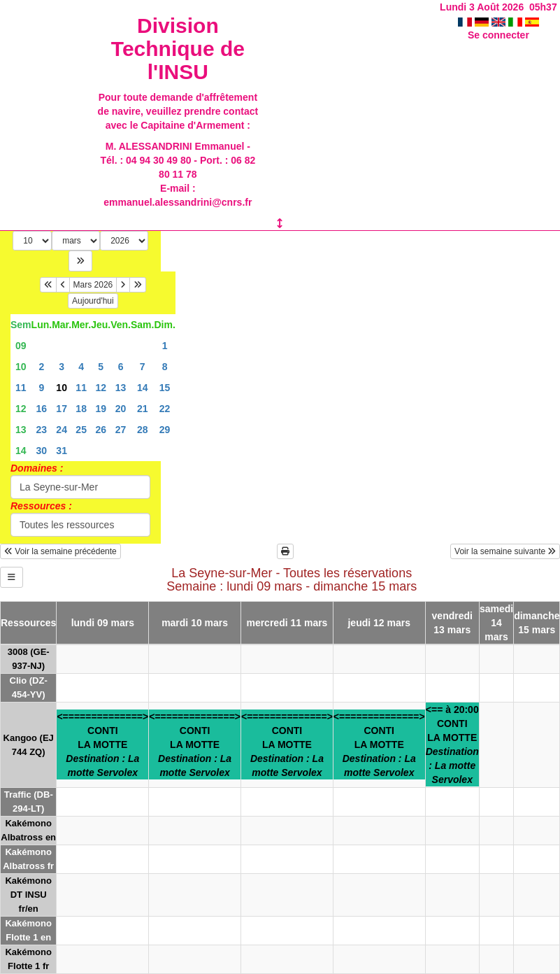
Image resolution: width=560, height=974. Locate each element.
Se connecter (498, 35)
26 (101, 430)
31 (62, 451)
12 (101, 388)
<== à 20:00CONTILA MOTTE (452, 744)
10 (21, 367)
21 (143, 409)
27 (121, 430)
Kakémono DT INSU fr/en (28, 895)
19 (101, 409)
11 (21, 388)
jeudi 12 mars (379, 623)
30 (42, 451)
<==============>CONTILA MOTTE (102, 744)
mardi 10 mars (195, 623)
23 (42, 430)
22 (165, 409)
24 (62, 430)
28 (143, 430)
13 (121, 388)
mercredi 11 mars (287, 623)
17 (62, 409)
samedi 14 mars (496, 623)
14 (143, 388)
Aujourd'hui (93, 301)
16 (42, 409)
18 (81, 409)
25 (81, 430)
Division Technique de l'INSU (178, 49)
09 (21, 346)
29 (165, 430)
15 (165, 388)
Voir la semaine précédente (60, 551)
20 (121, 409)
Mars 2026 (93, 285)
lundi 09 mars (103, 623)
